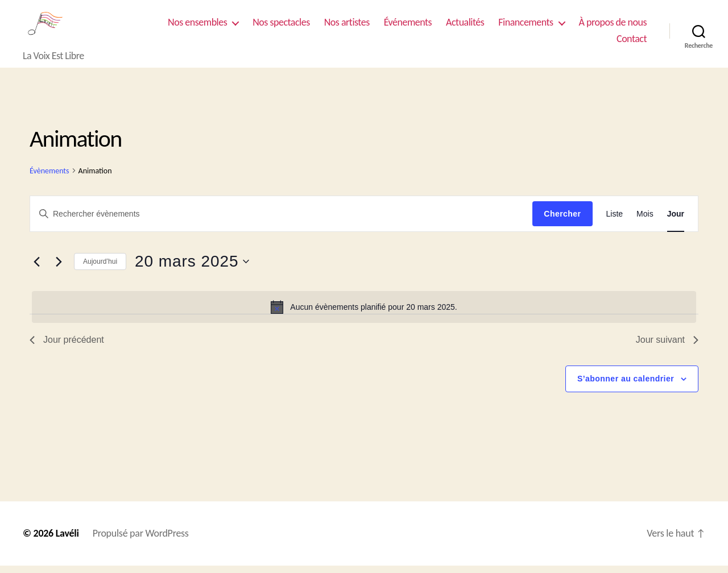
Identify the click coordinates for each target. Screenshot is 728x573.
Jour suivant (667, 347)
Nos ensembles (197, 26)
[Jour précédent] (36, 269)
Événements (408, 26)
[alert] (364, 314)
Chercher (562, 221)
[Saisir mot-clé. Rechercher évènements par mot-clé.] (281, 221)
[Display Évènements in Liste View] (615, 221)
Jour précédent (67, 347)
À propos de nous (613, 26)
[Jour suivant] (59, 269)
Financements (526, 26)
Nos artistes (347, 26)
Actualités (465, 26)
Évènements (49, 178)
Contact (632, 43)
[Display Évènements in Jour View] (676, 221)
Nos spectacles (281, 26)
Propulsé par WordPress (141, 541)
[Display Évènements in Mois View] (645, 221)
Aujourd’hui (100, 269)
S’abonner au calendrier (626, 386)
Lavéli (67, 541)
